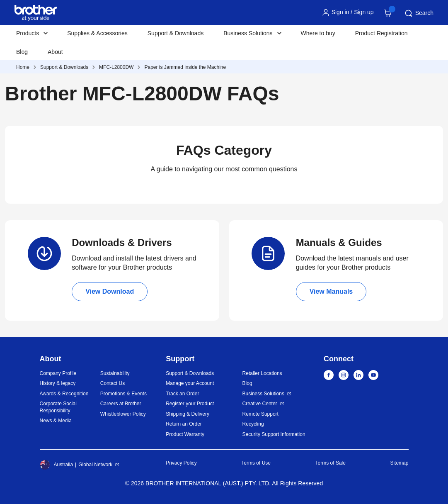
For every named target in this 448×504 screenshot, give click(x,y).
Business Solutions (263, 394)
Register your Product (190, 404)
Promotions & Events (124, 394)
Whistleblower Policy (123, 414)
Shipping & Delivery (188, 414)
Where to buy (318, 33)
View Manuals (331, 291)
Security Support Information (274, 434)
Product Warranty (185, 434)
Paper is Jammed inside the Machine (185, 67)
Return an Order (184, 424)
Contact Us (113, 383)
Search (419, 13)
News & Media (56, 421)
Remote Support (260, 414)
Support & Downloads (176, 33)
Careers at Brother (121, 404)
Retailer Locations (262, 373)
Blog (22, 52)
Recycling (253, 424)
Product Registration (381, 33)
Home (23, 67)
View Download (110, 291)
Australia (57, 465)
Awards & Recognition (64, 394)
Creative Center (260, 404)
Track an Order (182, 394)
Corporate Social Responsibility (58, 407)
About (55, 52)
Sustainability (115, 373)
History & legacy (58, 383)
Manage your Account (190, 383)
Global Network (95, 465)
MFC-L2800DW (116, 67)
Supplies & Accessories (97, 33)
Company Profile (58, 373)
